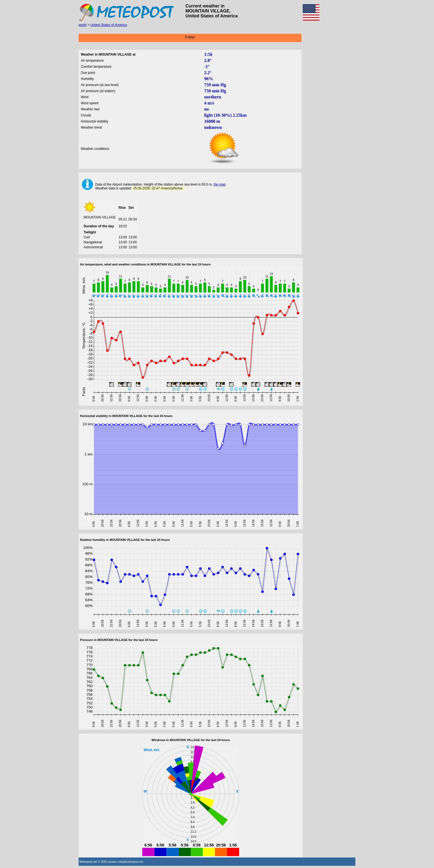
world (83, 25)
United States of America (108, 25)
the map (220, 184)
